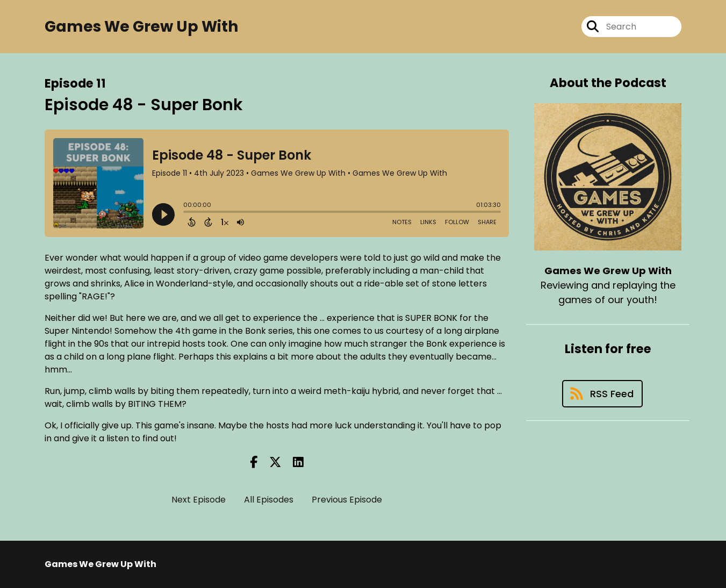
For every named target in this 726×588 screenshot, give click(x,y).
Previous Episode (347, 500)
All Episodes (269, 500)
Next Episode (199, 500)
